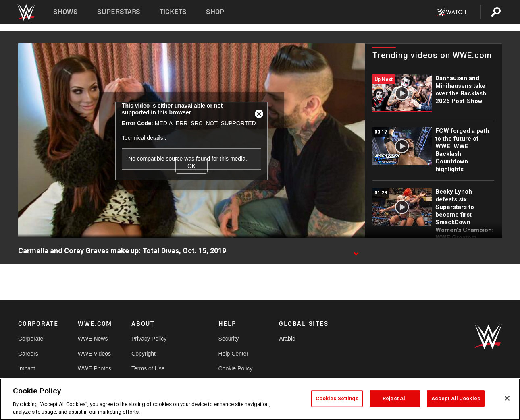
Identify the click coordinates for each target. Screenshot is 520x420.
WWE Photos (95, 368)
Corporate (31, 339)
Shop (215, 12)
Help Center (234, 354)
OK (191, 166)
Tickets (173, 12)
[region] (260, 399)
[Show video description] (356, 251)
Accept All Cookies (456, 398)
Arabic (287, 339)
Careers (28, 354)
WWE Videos (94, 354)
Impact (27, 368)
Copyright (144, 354)
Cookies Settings (337, 398)
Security (229, 339)
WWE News (93, 339)
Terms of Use (148, 368)
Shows (66, 12)
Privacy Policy (149, 339)
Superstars (119, 12)
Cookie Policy (236, 368)
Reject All (395, 398)
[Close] (507, 398)
